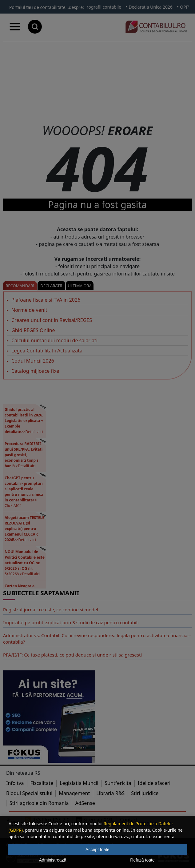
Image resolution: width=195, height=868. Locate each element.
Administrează (53, 860)
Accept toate (97, 850)
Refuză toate (142, 860)
